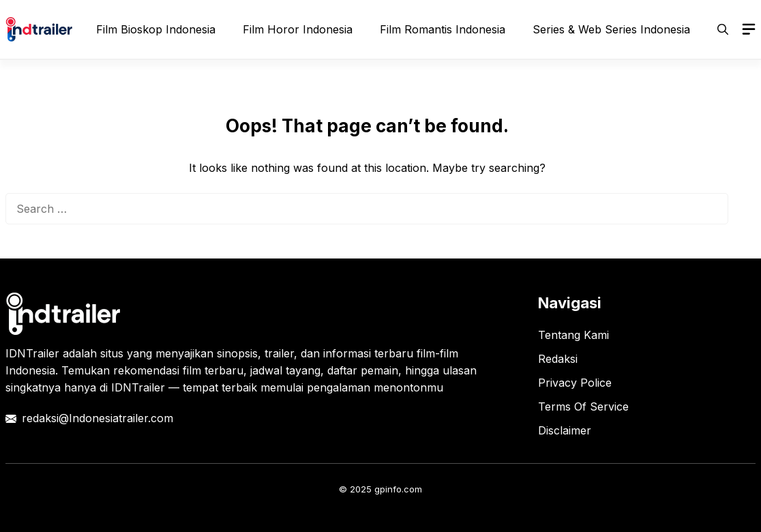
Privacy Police (575, 383)
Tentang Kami (573, 335)
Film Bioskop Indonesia (156, 29)
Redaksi (558, 359)
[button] (723, 29)
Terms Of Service (583, 407)
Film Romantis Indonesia (443, 29)
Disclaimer (565, 430)
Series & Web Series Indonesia (611, 29)
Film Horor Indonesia (298, 29)
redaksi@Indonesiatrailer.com (98, 418)
